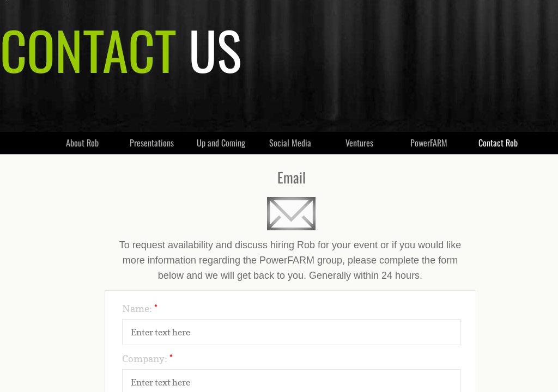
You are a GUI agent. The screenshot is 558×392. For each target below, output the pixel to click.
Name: (140, 308)
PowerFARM (429, 143)
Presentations (152, 143)
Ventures (359, 143)
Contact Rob (498, 143)
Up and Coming (221, 143)
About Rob (82, 143)
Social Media (290, 143)
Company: (147, 359)
